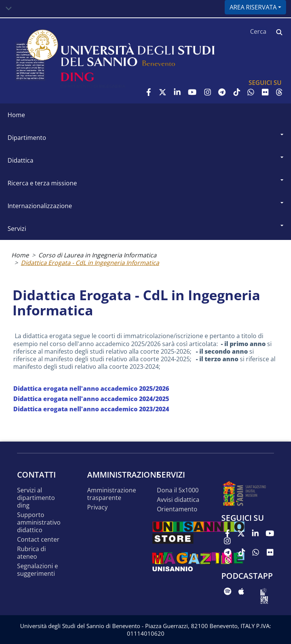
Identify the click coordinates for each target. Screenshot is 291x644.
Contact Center (38, 540)
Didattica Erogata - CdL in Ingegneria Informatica (90, 263)
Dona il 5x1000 (178, 490)
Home (16, 115)
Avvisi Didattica (178, 500)
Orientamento (177, 509)
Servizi (17, 229)
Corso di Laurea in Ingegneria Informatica (97, 255)
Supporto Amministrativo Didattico (39, 523)
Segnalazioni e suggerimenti (38, 570)
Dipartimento (27, 138)
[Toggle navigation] (9, 9)
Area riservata (253, 7)
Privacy (97, 507)
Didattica (20, 160)
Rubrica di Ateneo (31, 553)
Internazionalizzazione (40, 206)
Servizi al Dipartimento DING (36, 498)
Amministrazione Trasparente (112, 494)
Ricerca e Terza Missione (42, 183)
